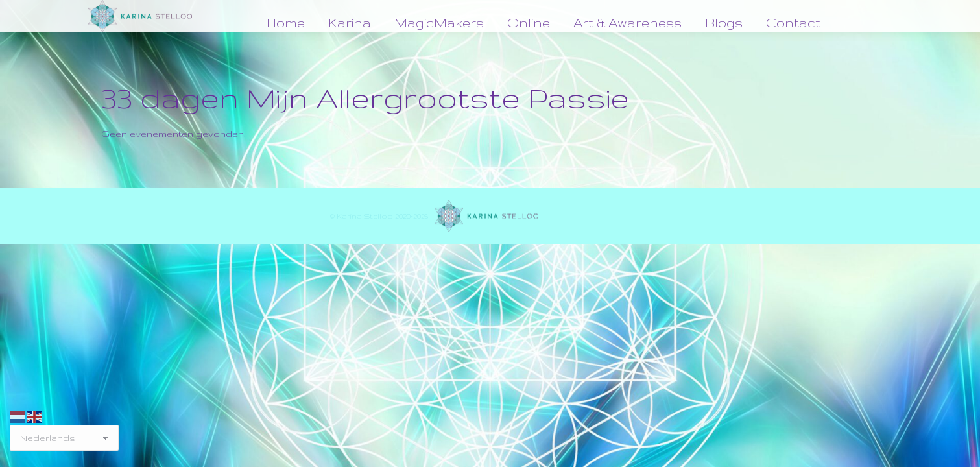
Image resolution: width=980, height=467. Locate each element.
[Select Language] (64, 438)
